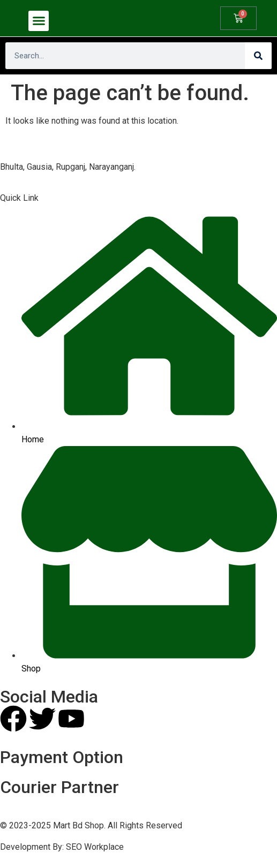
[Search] (258, 56)
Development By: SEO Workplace (62, 847)
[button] (39, 21)
